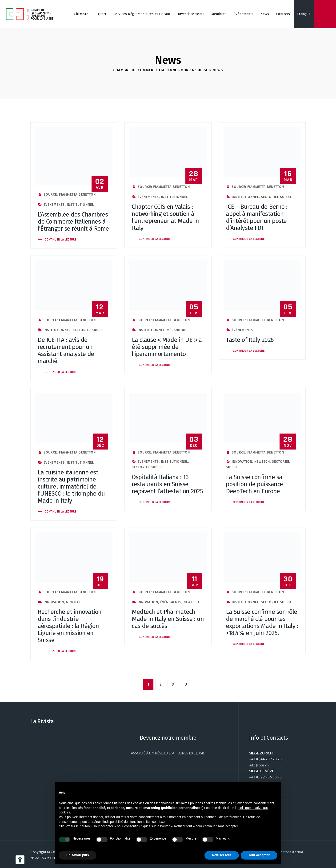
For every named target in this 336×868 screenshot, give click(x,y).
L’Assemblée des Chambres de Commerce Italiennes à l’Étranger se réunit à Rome (73, 222)
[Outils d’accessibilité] (20, 860)
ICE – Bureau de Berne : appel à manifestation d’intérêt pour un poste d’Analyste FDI (257, 217)
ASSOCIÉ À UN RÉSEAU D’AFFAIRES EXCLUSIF (168, 753)
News (265, 14)
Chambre (81, 14)
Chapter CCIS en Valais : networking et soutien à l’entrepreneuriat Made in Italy (165, 217)
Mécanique (176, 330)
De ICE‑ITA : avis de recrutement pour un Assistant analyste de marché (66, 350)
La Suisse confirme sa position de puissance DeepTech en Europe (254, 484)
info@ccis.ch (259, 765)
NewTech (262, 462)
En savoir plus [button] (78, 855)
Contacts (283, 14)
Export (101, 14)
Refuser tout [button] (222, 855)
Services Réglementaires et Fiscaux (142, 14)
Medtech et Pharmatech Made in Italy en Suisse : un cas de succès (168, 619)
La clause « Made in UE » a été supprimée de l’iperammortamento (167, 347)
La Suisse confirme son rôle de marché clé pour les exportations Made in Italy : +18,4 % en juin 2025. (262, 622)
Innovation (242, 462)
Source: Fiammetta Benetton (67, 195)
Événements (244, 14)
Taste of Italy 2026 (250, 340)
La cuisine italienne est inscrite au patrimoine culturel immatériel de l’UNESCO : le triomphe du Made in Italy (71, 487)
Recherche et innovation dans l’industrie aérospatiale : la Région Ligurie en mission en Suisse (70, 626)
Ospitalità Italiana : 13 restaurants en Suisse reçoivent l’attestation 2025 (167, 484)
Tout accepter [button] (259, 855)
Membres (219, 14)
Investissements (191, 14)
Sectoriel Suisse (276, 197)
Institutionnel (80, 205)
